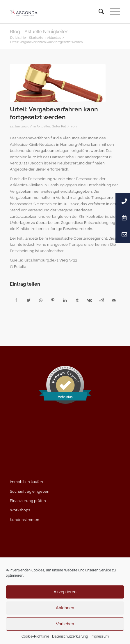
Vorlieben (65, 624)
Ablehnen (65, 608)
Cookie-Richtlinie (35, 636)
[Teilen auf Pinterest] (53, 300)
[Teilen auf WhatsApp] (41, 300)
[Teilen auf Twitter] (29, 300)
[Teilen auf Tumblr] (77, 300)
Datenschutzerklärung (70, 636)
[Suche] (98, 12)
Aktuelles (43, 126)
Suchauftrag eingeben (30, 491)
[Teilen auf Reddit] (102, 300)
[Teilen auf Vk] (89, 300)
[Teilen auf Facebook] (16, 300)
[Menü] (112, 12)
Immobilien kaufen (26, 482)
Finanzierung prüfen (28, 501)
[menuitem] (98, 12)
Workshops (20, 510)
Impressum (100, 636)
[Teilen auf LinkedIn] (65, 300)
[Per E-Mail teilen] (114, 300)
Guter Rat (59, 126)
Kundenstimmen (25, 520)
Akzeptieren (65, 592)
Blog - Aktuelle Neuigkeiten (39, 32)
